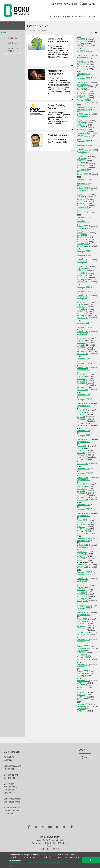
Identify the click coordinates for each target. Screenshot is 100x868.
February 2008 (83, 657)
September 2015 (84, 406)
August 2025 (82, 62)
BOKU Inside (14, 43)
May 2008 (81, 655)
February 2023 (83, 134)
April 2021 (81, 203)
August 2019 (82, 266)
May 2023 (81, 127)
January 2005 (82, 699)
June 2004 (81, 711)
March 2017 (82, 349)
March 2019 (82, 277)
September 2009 (84, 615)
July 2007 (81, 673)
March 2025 (82, 69)
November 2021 (83, 184)
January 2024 (82, 102)
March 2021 (82, 206)
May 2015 (81, 417)
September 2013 (84, 480)
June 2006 (81, 683)
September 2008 (84, 648)
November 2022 (83, 146)
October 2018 (82, 296)
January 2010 (82, 601)
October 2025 (82, 55)
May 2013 (81, 491)
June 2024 (81, 91)
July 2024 (81, 89)
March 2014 (82, 457)
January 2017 (82, 354)
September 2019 (84, 262)
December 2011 (83, 538)
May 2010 (81, 592)
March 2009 (82, 630)
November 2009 (83, 608)
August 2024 (82, 87)
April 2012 (81, 527)
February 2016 (83, 387)
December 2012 (83, 505)
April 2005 (81, 695)
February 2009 (83, 632)
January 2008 (82, 659)
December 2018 (83, 287)
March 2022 (82, 167)
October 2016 (82, 368)
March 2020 (82, 241)
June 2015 (81, 414)
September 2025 (84, 58)
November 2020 (83, 222)
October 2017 (82, 332)
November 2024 (83, 78)
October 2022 (82, 150)
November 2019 (83, 255)
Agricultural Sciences (9, 758)
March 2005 (82, 697)
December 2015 (83, 395)
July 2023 (81, 123)
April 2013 (81, 493)
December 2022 (83, 141)
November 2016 (83, 363)
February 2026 (83, 44)
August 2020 (82, 233)
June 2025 (81, 64)
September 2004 (84, 706)
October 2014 (82, 439)
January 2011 (82, 567)
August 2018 (82, 302)
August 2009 (82, 619)
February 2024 (83, 100)
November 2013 (83, 473)
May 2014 (81, 453)
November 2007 (83, 667)
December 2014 (83, 431)
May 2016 (81, 381)
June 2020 (81, 237)
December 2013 (83, 469)
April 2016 (81, 383)
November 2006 (83, 681)
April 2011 (81, 560)
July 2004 (81, 709)
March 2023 (82, 132)
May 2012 (81, 524)
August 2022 (82, 156)
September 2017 (84, 334)
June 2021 (81, 199)
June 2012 (81, 522)
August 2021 (82, 195)
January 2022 (82, 174)
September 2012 (84, 516)
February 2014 (83, 459)
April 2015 (81, 419)
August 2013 (82, 484)
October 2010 (82, 579)
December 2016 (83, 359)
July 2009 (81, 621)
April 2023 (81, 129)
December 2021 (83, 179)
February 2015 (83, 423)
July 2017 (81, 340)
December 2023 (83, 107)
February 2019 (83, 280)
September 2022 (84, 152)
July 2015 (81, 412)
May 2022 (81, 163)
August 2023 (82, 121)
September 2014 (84, 442)
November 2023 (83, 110)
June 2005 (81, 692)
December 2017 (83, 323)
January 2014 (82, 464)
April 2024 (81, 96)
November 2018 (83, 291)
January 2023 (82, 136)
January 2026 (82, 46)
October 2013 (82, 478)
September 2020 (84, 228)
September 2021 (84, 190)
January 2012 (82, 533)
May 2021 (81, 201)
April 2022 (81, 165)
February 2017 (83, 351)
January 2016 (82, 390)
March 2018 (82, 313)
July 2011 (81, 554)
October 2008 (82, 646)
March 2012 (82, 529)
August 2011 (82, 552)
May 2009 (81, 626)
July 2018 (81, 304)
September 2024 (84, 85)
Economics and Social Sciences (11, 776)
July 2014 (81, 448)
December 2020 (83, 217)
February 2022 (83, 170)
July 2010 (81, 588)
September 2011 (84, 547)
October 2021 (82, 188)
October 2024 (82, 82)
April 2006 (81, 687)
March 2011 (82, 563)
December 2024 (83, 74)
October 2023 (82, 114)
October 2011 (82, 545)
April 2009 (81, 628)
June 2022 (81, 161)
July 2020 (81, 235)
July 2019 (81, 269)
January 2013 (82, 500)
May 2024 (81, 93)
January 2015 (82, 425)
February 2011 (83, 565)
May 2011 (81, 558)
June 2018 (81, 307)
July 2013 (81, 486)
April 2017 (81, 347)
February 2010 (83, 599)
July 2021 (81, 197)
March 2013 (82, 495)
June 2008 (81, 653)
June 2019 (81, 271)
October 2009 (82, 612)
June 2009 (81, 623)
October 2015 (82, 403)
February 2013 (83, 497)
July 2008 (81, 651)
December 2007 (83, 665)
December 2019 (83, 251)
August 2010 (82, 585)
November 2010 (83, 574)
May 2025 (81, 66)
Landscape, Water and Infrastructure (12, 800)
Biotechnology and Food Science (12, 767)
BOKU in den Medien (14, 50)
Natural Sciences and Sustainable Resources (12, 811)
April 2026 (81, 39)
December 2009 (83, 606)
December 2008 (83, 640)
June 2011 (81, 556)
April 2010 (81, 594)
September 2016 (84, 370)
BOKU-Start (31, 30)
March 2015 (82, 421)
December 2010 (83, 572)
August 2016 (82, 374)
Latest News (13, 38)
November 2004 (83, 704)
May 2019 (81, 273)
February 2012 (83, 531)
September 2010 (84, 581)
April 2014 (81, 455)
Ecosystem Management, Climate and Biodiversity (10, 788)
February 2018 (83, 315)
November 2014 (83, 435)
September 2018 (84, 298)
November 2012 (83, 509)
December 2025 (83, 51)
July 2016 (81, 376)
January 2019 (82, 282)
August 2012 (82, 520)
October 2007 (82, 671)
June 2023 (81, 125)
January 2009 (82, 634)
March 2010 (82, 596)
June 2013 (81, 489)
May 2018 (81, 309)
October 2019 (82, 260)
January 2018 (82, 318)
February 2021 (83, 208)
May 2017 (81, 345)
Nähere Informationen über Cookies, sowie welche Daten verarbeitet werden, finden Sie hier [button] (44, 864)
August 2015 (82, 410)
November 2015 (83, 399)
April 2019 (81, 275)
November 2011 (83, 541)
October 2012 (82, 513)
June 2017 (81, 343)
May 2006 (81, 685)
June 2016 (81, 379)
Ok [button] (91, 860)
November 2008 (83, 642)
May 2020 (81, 239)
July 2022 (81, 159)
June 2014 (81, 450)
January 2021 (82, 212)
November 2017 (83, 327)
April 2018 (81, 311)
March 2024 (82, 98)
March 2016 (82, 385)
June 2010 (81, 590)
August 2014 (82, 446)
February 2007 (83, 676)
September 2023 (84, 116)
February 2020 (83, 244)
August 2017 (82, 338)
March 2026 (82, 41)
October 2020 (82, 226)
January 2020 (82, 246)
